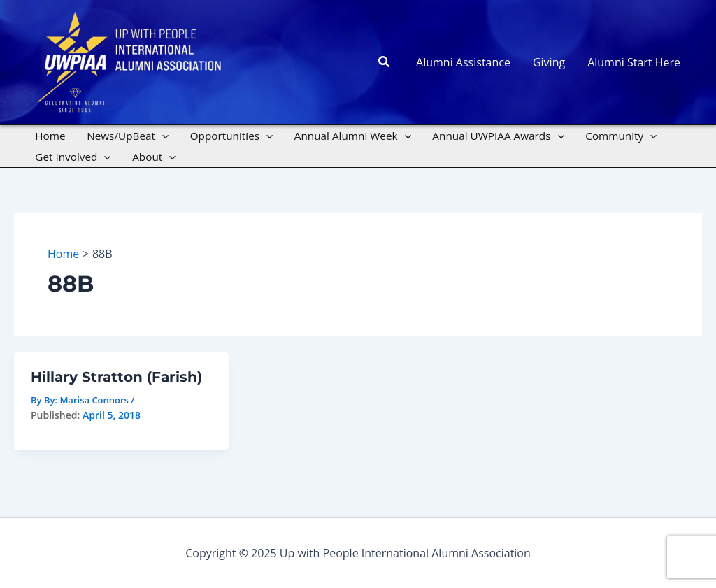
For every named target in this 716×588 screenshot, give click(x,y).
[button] (385, 62)
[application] (162, 136)
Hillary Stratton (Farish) (116, 377)
